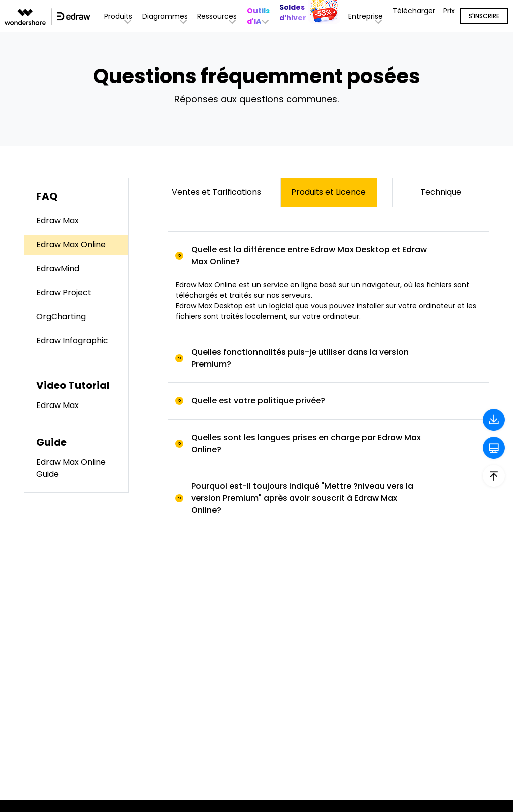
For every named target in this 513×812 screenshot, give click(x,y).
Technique (441, 192)
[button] (259, 16)
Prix (449, 11)
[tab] (329, 256)
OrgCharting (61, 317)
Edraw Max (57, 220)
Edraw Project (64, 292)
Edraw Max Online (71, 244)
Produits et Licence (328, 192)
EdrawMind (58, 268)
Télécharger (414, 11)
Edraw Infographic (72, 341)
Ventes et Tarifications (216, 192)
